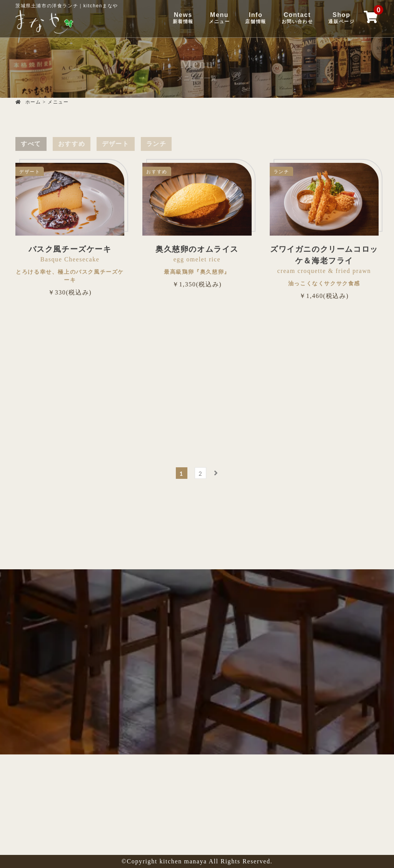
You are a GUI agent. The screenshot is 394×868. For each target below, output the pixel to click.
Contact (297, 18)
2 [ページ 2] (200, 473)
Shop (341, 18)
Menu (219, 18)
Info (255, 18)
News (183, 18)
